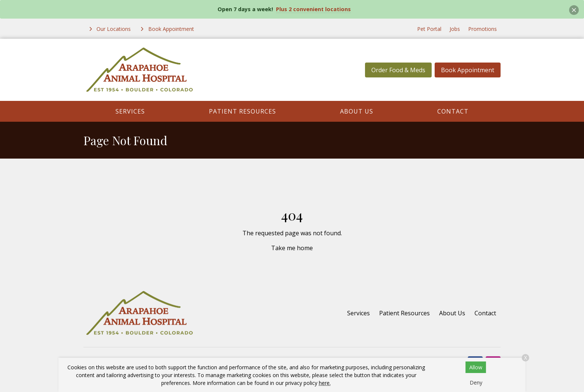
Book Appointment (468, 70)
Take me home (292, 248)
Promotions (483, 29)
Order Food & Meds (398, 70)
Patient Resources (242, 111)
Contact (453, 111)
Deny (476, 383)
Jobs (455, 29)
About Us (357, 111)
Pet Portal (429, 29)
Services (130, 111)
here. (325, 383)
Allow (476, 367)
